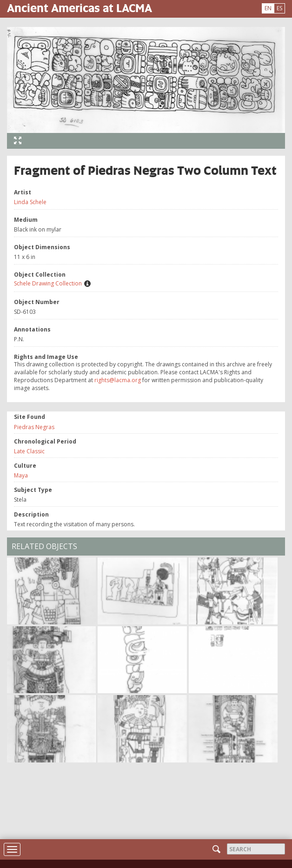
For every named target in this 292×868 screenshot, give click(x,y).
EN (268, 8)
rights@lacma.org (118, 380)
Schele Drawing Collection (48, 283)
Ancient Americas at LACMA (80, 8)
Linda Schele (30, 202)
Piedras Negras (34, 427)
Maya (21, 475)
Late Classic (29, 451)
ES (279, 8)
